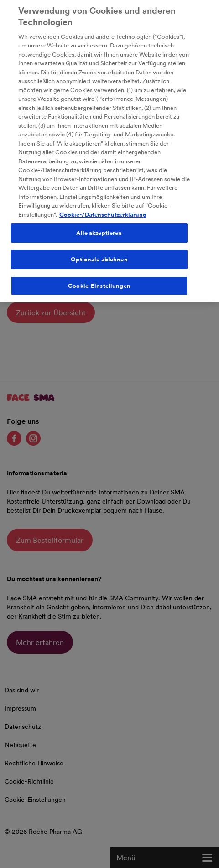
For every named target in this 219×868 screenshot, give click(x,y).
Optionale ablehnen (99, 256)
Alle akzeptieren (99, 230)
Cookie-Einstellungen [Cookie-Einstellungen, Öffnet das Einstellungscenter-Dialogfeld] (99, 282)
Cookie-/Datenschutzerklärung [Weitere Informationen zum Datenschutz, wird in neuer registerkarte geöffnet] (103, 211)
